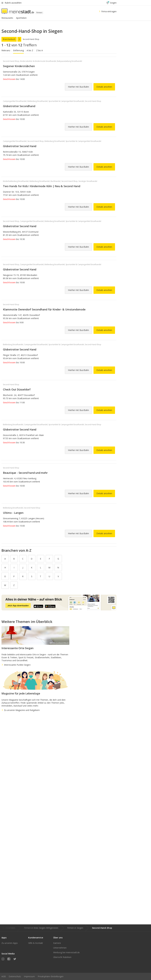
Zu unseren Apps (10, 943)
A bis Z (30, 50)
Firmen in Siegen (75, 928)
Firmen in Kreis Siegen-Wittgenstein (41, 928)
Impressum (29, 976)
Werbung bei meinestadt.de (67, 952)
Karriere (57, 943)
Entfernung (18, 50)
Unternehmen (60, 948)
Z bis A (40, 50)
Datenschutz (15, 976)
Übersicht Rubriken (62, 957)
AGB (4, 976)
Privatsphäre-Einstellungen (51, 976)
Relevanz (6, 50)
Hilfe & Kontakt (36, 943)
